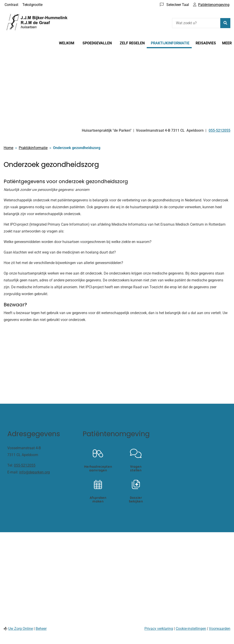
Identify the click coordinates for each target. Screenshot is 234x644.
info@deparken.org (35, 472)
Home (8, 148)
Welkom (67, 43)
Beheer (41, 629)
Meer (227, 43)
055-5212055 (25, 465)
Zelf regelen (132, 43)
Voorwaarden (220, 629)
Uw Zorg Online (21, 629)
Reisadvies (206, 43)
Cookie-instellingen (191, 629)
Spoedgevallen (97, 43)
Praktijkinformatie (170, 43)
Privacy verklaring (159, 629)
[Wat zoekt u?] (196, 23)
